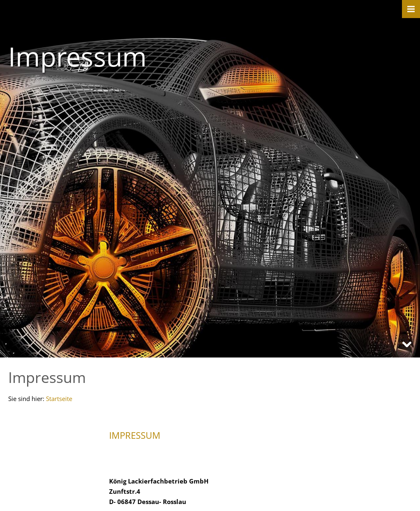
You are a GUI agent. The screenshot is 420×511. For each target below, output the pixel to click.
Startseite (59, 399)
